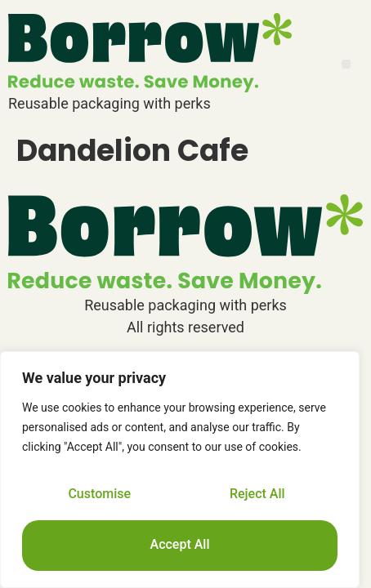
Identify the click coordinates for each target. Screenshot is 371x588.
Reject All (257, 494)
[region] (180, 470)
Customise (99, 494)
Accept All (180, 544)
